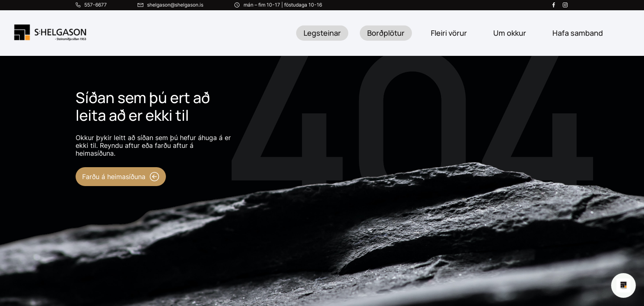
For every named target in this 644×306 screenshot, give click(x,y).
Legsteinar (322, 33)
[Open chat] (623, 285)
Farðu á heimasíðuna (121, 177)
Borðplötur (386, 33)
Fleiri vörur (449, 33)
